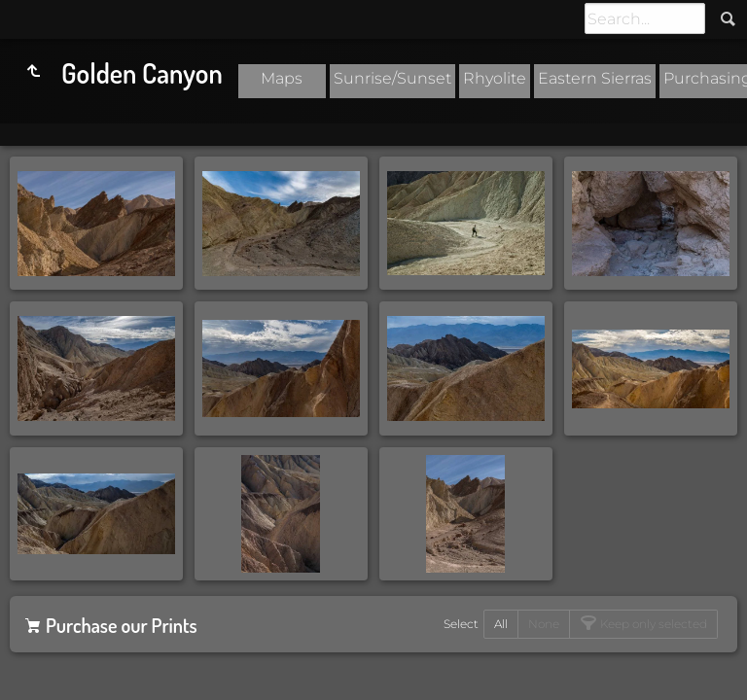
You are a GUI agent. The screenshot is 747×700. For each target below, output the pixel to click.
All (501, 624)
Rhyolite (495, 78)
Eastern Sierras (595, 78)
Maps (282, 78)
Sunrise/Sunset (392, 78)
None (544, 624)
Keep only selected (652, 624)
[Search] (645, 18)
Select (461, 624)
